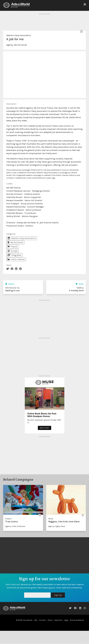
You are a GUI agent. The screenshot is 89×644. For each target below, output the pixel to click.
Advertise (58, 620)
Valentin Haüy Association (19, 35)
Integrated (14, 255)
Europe (13, 251)
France (12, 247)
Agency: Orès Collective (15, 526)
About (50, 620)
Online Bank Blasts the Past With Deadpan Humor (42, 415)
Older (80, 284)
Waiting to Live (12, 290)
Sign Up (58, 595)
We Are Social (20, 45)
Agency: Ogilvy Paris (57, 526)
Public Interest (16, 259)
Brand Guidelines (77, 620)
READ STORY (44, 428)
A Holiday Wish (76, 290)
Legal (66, 620)
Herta (51, 519)
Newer (10, 284)
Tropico (8, 519)
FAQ (36, 620)
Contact (42, 620)
